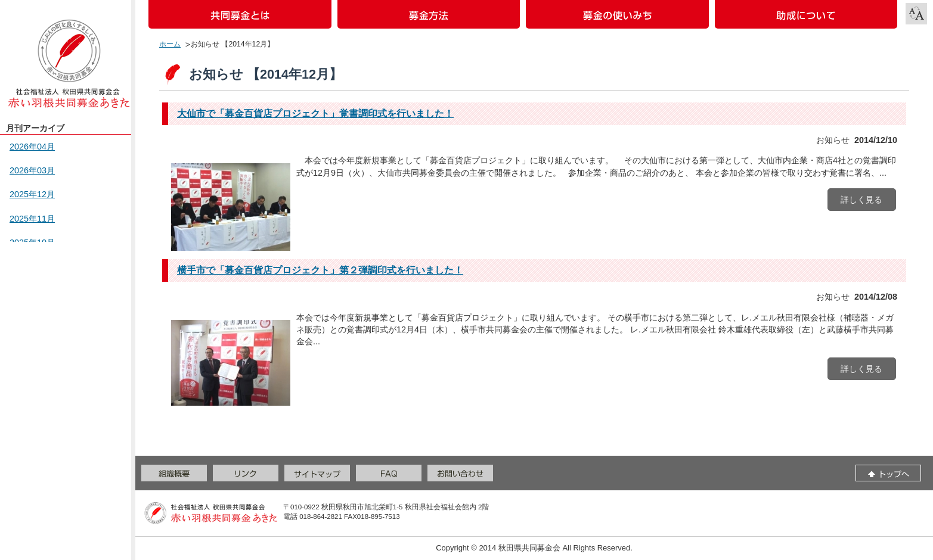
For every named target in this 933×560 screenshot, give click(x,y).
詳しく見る (861, 200)
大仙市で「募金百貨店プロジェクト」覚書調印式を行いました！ (315, 113)
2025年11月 (32, 219)
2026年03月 (32, 170)
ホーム (170, 44)
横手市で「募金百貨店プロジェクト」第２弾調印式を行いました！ (320, 270)
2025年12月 (32, 194)
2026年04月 (32, 147)
